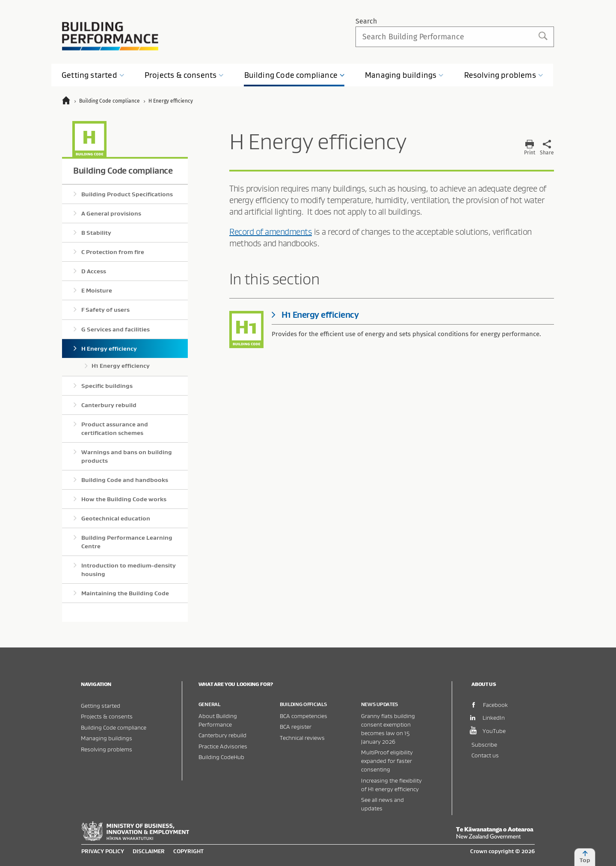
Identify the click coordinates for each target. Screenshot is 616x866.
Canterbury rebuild (109, 405)
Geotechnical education (116, 518)
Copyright (188, 851)
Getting (93, 75)
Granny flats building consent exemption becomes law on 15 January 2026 (388, 729)
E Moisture (97, 290)
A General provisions (111, 213)
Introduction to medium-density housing (129, 570)
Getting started (101, 705)
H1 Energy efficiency (121, 366)
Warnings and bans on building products (127, 456)
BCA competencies (304, 716)
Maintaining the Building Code (125, 593)
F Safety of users (105, 310)
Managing (404, 75)
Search (366, 21)
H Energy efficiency (109, 349)
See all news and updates (382, 804)
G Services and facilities (115, 329)
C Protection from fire (113, 252)
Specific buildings (107, 386)
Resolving (504, 75)
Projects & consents (107, 716)
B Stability (96, 233)
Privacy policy (103, 851)
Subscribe (484, 744)
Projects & (184, 75)
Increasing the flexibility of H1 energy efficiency (391, 785)
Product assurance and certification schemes (115, 429)
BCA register (296, 726)
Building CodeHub (221, 757)
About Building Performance (218, 720)
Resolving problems (107, 749)
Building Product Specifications (127, 194)
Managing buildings (107, 738)
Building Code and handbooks (125, 480)
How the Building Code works (124, 499)
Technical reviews (302, 737)
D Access (94, 271)
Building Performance (110, 36)
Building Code (295, 75)
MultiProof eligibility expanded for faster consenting (387, 761)
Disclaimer (149, 851)
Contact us (485, 755)
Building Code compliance (123, 170)
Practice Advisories (223, 746)
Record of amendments (271, 232)
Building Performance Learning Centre (127, 542)
